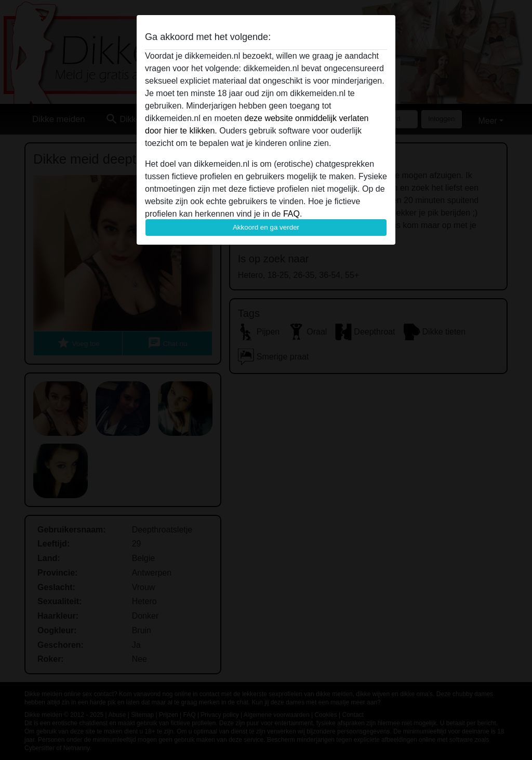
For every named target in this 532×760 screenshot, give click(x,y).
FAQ (291, 214)
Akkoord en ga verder (266, 227)
